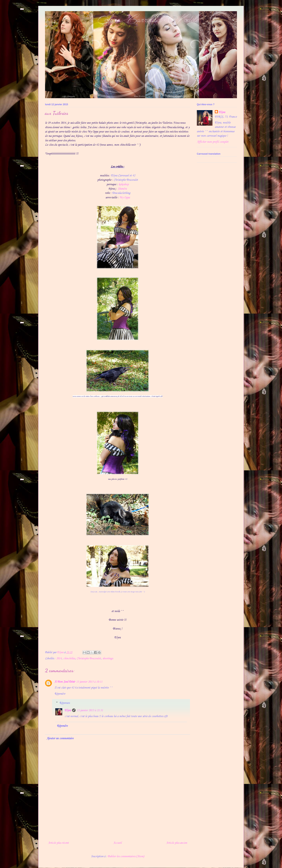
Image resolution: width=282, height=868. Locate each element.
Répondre (60, 694)
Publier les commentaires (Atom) (126, 856)
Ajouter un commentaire (60, 738)
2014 (59, 658)
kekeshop (124, 184)
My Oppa (125, 198)
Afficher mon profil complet (213, 142)
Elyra (68, 710)
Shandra (122, 189)
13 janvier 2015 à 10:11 (89, 682)
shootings (108, 658)
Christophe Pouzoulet (89, 658)
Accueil (117, 843)
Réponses (65, 703)
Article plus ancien (177, 843)
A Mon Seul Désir (65, 682)
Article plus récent (58, 843)
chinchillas (69, 658)
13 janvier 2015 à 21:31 (90, 710)
